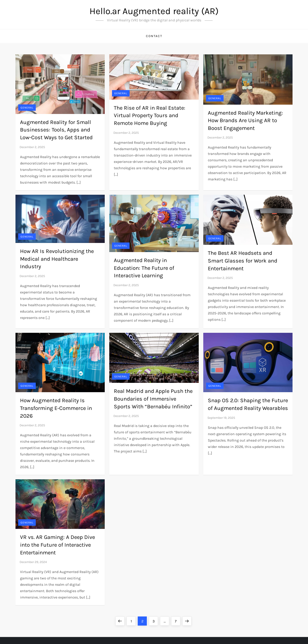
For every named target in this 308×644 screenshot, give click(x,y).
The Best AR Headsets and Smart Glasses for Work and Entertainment (243, 261)
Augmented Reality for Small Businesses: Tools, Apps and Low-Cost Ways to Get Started (56, 130)
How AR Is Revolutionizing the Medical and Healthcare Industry (57, 259)
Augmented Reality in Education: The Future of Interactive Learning (144, 268)
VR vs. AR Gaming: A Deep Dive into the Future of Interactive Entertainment (57, 545)
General (27, 108)
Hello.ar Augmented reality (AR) (154, 11)
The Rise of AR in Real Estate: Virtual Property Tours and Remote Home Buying (150, 115)
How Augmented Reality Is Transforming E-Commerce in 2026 (56, 408)
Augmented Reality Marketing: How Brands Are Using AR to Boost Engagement (245, 120)
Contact (154, 36)
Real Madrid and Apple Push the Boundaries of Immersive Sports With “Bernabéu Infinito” (153, 399)
